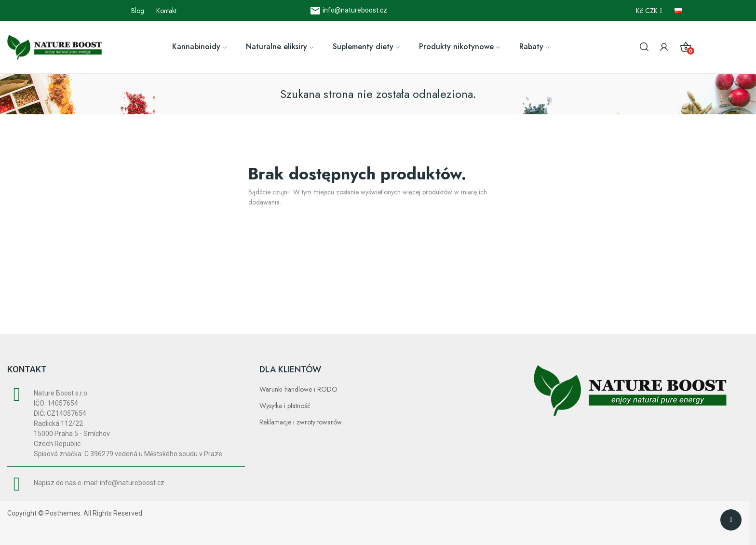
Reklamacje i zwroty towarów (301, 422)
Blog (138, 11)
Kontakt (166, 11)
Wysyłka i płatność (285, 406)
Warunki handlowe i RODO (298, 389)
